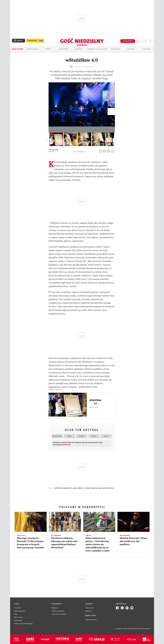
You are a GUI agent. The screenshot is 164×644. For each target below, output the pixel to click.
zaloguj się (142, 41)
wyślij (113, 150)
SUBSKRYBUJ (128, 41)
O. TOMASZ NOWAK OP (91, 488)
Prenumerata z (35, 41)
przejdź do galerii (82, 66)
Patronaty (116, 49)
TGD (104, 488)
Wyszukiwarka (150, 41)
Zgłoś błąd (19, 629)
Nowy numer (18, 49)
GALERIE (79, 49)
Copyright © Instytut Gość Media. (125, 629)
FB (105, 150)
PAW (100, 488)
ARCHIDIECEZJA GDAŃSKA (62, 488)
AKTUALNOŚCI (33, 49)
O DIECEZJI (146, 49)
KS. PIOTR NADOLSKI (77, 488)
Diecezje (131, 49)
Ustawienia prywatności (59, 614)
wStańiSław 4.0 (95, 402)
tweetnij (109, 150)
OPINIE (48, 49)
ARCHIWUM (63, 49)
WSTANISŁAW (110, 488)
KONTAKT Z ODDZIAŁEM (97, 49)
